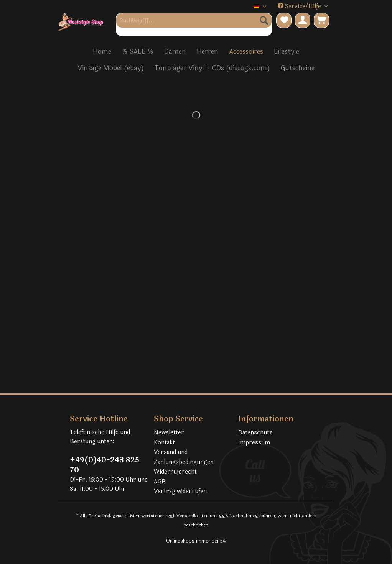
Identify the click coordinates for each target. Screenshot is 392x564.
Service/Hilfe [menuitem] (300, 6)
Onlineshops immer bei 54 (196, 541)
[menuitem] (194, 24)
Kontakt (164, 443)
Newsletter (169, 433)
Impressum (254, 443)
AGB (160, 482)
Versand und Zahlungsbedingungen (184, 457)
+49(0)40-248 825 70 (105, 465)
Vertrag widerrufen (180, 491)
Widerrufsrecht (175, 472)
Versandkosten (193, 516)
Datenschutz (255, 433)
